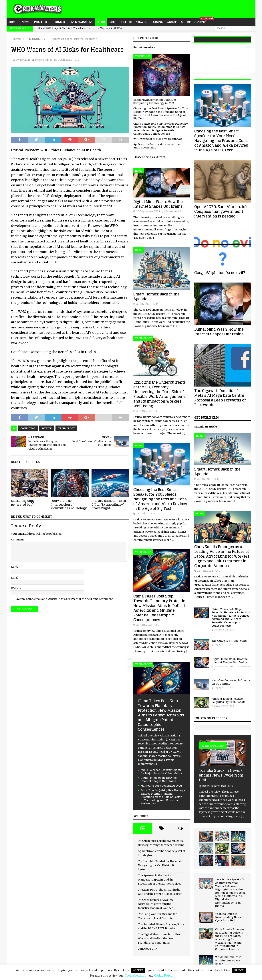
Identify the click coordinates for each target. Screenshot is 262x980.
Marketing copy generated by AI (23, 503)
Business (58, 22)
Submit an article (145, 47)
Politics (40, 22)
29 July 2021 (23, 60)
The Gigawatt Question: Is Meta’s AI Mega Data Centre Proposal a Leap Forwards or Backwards (220, 398)
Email (15, 578)
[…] (152, 238)
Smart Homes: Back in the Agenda (156, 297)
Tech (101, 22)
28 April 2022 (144, 411)
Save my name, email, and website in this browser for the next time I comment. (64, 599)
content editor (43, 60)
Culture (126, 22)
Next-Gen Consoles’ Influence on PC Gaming (231, 682)
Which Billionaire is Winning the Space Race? (228, 960)
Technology (65, 60)
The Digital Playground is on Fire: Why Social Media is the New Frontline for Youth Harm (159, 939)
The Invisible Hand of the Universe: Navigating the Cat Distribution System (160, 865)
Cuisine (157, 22)
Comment (17, 540)
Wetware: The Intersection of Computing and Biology (69, 505)
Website (16, 588)
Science (47, 428)
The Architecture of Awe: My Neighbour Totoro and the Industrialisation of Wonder (156, 904)
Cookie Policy (163, 976)
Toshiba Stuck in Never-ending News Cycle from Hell (221, 775)
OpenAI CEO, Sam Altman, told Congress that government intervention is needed (222, 211)
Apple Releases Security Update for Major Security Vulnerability (161, 772)
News (26, 22)
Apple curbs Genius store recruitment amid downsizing (158, 146)
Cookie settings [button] (135, 976)
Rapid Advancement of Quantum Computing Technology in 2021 (155, 101)
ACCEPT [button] (138, 970)
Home (13, 22)
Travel (142, 22)
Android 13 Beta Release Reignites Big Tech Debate (229, 700)
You (112, 22)
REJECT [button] (239, 970)
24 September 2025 (148, 211)
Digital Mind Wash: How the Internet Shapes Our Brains (158, 204)
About (172, 22)
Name (15, 567)
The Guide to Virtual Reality (230, 641)
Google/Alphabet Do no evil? (220, 273)
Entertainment (81, 22)
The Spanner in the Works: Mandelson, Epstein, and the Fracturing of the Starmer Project (159, 880)
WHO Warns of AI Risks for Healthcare (158, 139)
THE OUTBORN (148, 949)
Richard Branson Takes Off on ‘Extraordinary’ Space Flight (109, 505)
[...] (155, 764)
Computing (28, 428)
